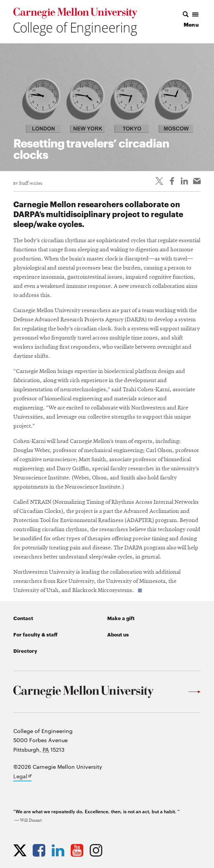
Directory (25, 651)
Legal (22, 777)
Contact (23, 618)
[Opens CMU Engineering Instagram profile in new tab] (98, 850)
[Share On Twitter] (159, 181)
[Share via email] (197, 181)
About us (118, 634)
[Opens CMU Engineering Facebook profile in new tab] (41, 850)
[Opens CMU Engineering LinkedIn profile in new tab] (60, 850)
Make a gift (121, 618)
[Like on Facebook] (172, 181)
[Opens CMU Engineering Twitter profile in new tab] (22, 850)
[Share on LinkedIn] (184, 181)
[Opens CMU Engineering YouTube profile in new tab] (79, 850)
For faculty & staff (35, 634)
